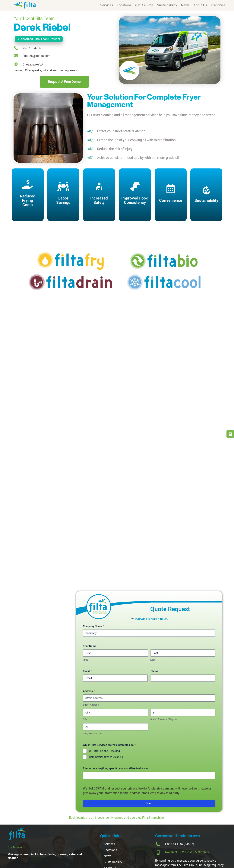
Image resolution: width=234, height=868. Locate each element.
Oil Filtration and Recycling (104, 751)
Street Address (91, 705)
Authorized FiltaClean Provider (39, 39)
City (85, 719)
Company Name (93, 626)
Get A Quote (144, 5)
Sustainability (167, 5)
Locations (124, 5)
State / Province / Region (163, 719)
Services (107, 5)
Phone (155, 671)
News (185, 5)
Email (87, 671)
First (85, 660)
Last (153, 660)
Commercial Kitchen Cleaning (106, 757)
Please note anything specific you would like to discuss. (116, 768)
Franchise (218, 5)
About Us (200, 5)
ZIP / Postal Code (92, 734)
